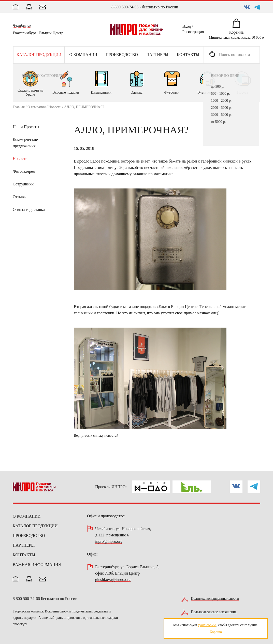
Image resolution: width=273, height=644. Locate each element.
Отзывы (20, 197)
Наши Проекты (26, 127)
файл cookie (207, 625)
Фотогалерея (24, 171)
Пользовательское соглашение (214, 612)
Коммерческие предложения (25, 143)
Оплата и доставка (29, 209)
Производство (29, 536)
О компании (37, 107)
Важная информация (37, 565)
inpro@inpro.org (109, 542)
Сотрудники (23, 184)
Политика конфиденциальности (215, 599)
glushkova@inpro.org (113, 580)
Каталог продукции (35, 526)
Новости (55, 107)
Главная (19, 107)
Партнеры (24, 545)
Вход (187, 27)
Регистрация (193, 33)
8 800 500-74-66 (125, 7)
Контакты (24, 555)
